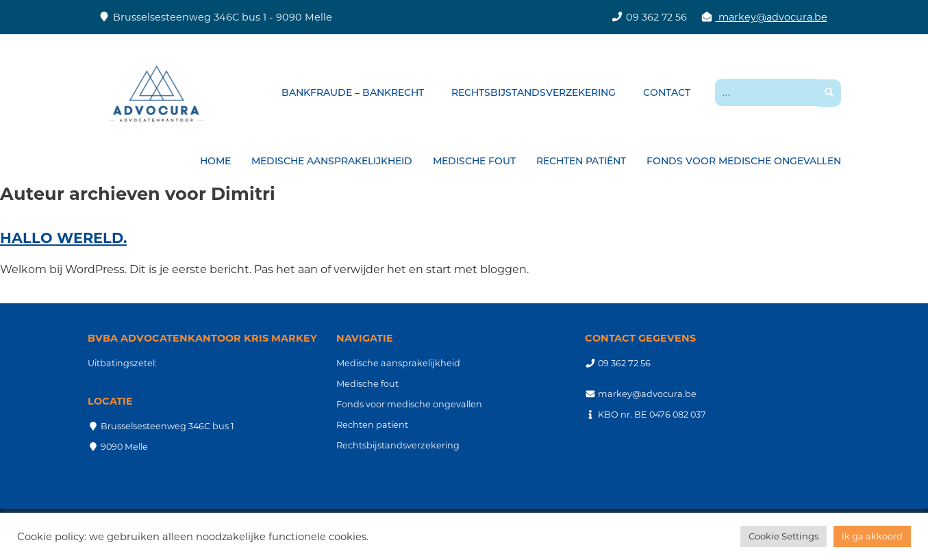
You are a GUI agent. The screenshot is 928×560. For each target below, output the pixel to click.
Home (215, 161)
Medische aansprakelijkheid (332, 161)
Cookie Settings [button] (783, 536)
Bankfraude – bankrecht (353, 92)
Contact (667, 92)
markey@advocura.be (772, 17)
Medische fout (474, 161)
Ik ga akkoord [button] (872, 536)
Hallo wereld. (63, 238)
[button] (829, 93)
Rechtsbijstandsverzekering (534, 92)
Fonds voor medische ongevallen (744, 161)
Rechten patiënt (581, 161)
